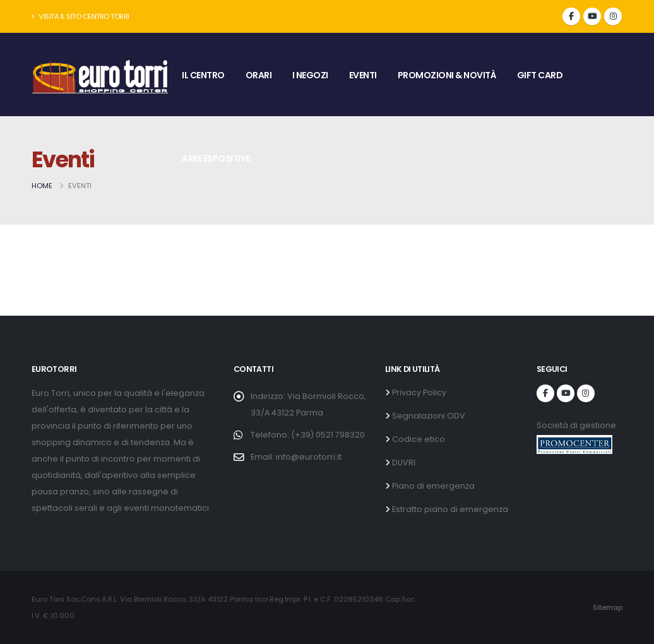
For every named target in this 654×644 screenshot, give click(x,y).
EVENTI (363, 75)
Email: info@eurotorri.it (296, 457)
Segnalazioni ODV (428, 416)
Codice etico (418, 439)
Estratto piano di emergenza (449, 509)
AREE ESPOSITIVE (216, 158)
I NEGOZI (310, 75)
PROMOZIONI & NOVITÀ (447, 75)
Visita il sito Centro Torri (80, 16)
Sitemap (608, 607)
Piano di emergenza (432, 486)
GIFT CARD (540, 75)
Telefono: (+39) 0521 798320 (308, 435)
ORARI (259, 75)
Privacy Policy (418, 392)
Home (42, 186)
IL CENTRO (203, 75)
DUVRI (403, 462)
